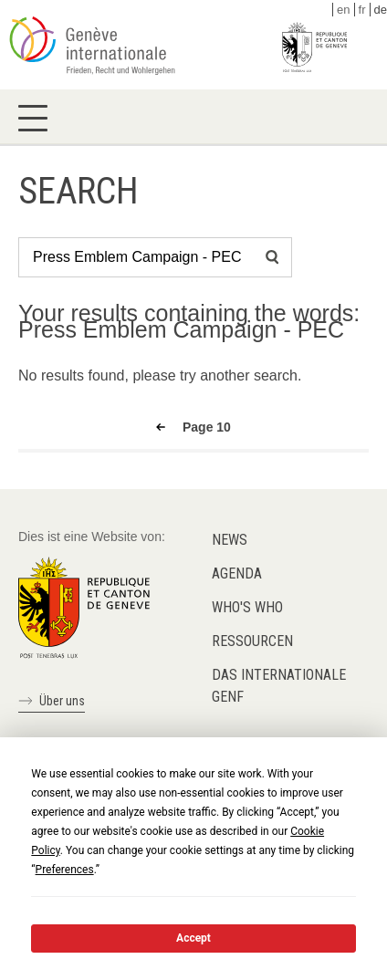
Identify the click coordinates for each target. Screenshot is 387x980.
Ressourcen (252, 641)
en (343, 10)
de (381, 10)
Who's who (247, 607)
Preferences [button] (65, 870)
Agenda (237, 573)
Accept (193, 938)
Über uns (62, 701)
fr (362, 10)
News (230, 540)
